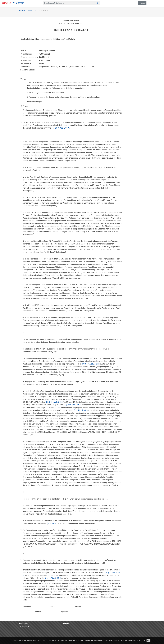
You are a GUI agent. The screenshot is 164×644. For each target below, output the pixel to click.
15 (22, 358)
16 (22, 381)
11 (22, 305)
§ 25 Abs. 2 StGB (81, 410)
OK (149, 640)
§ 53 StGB (52, 523)
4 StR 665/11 (44, 10)
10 (22, 284)
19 (22, 498)
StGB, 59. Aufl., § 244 (90, 364)
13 (22, 339)
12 (22, 317)
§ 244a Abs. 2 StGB (53, 578)
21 (22, 520)
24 (22, 569)
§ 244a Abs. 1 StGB (73, 405)
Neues (142, 3)
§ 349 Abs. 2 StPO (62, 128)
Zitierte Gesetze (29, 70)
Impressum (23, 624)
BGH (36, 10)
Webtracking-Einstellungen (135, 640)
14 (22, 348)
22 (22, 530)
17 (22, 391)
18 (22, 441)
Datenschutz (24, 626)
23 (22, 560)
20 (22, 505)
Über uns (66, 624)
